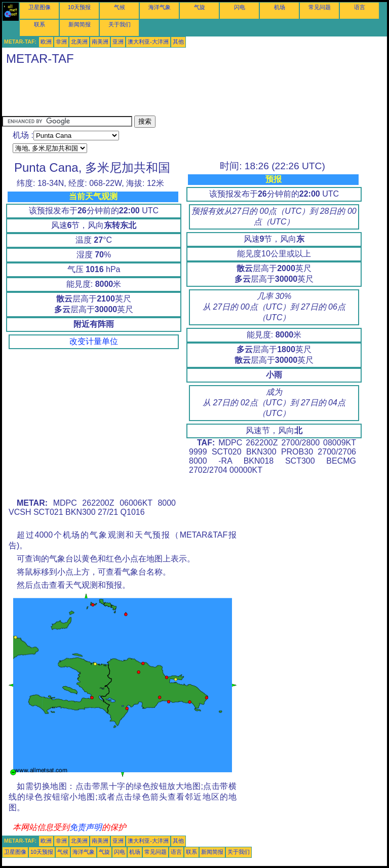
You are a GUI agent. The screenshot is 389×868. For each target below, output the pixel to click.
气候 (120, 7)
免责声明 (86, 827)
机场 (280, 7)
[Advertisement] (186, 93)
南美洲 (100, 42)
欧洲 (46, 42)
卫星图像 (40, 7)
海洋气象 (160, 7)
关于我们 (120, 24)
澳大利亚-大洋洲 (148, 42)
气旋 (200, 7)
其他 (178, 42)
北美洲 (79, 42)
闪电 (240, 7)
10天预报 (79, 7)
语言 (360, 7)
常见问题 (320, 7)
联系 (40, 24)
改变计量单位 (94, 341)
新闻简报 (80, 24)
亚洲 (118, 42)
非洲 (61, 42)
